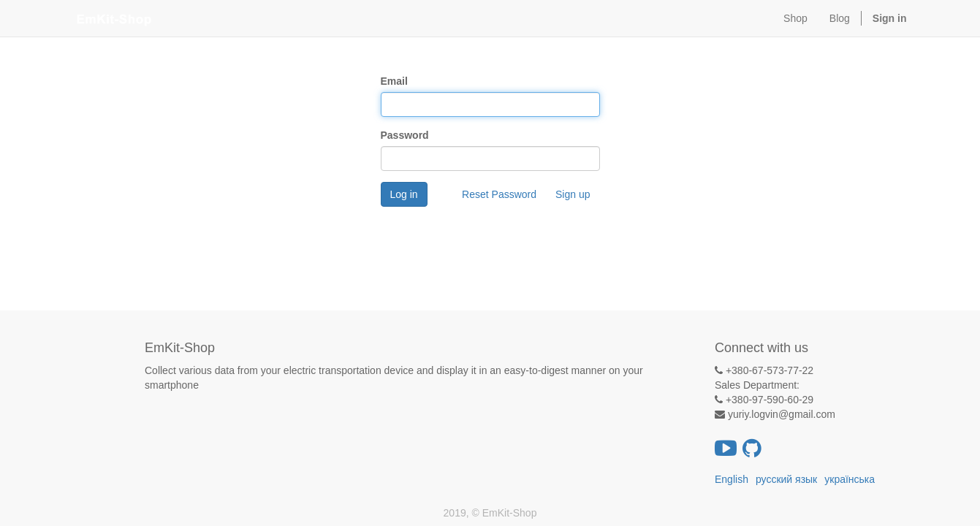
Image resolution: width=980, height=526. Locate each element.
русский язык (786, 479)
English (732, 479)
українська (850, 479)
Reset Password (499, 194)
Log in (404, 194)
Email (394, 81)
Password (405, 135)
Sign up (573, 194)
